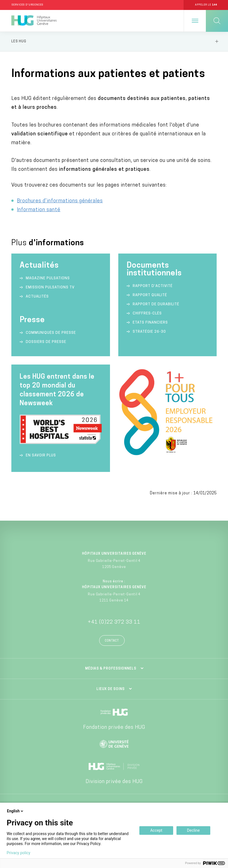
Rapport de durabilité (156, 304)
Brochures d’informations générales (60, 201)
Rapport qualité (150, 295)
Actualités (37, 297)
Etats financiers (150, 323)
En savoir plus (41, 455)
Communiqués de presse (51, 333)
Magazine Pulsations (48, 278)
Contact (112, 641)
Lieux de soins (111, 689)
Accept (156, 830)
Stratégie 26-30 (149, 332)
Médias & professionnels (111, 669)
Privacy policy (18, 853)
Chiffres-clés (147, 313)
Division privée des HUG (114, 782)
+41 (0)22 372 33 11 (114, 622)
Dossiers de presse (46, 342)
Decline (193, 830)
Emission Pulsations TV (51, 287)
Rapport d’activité (153, 286)
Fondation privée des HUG (114, 728)
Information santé (39, 210)
